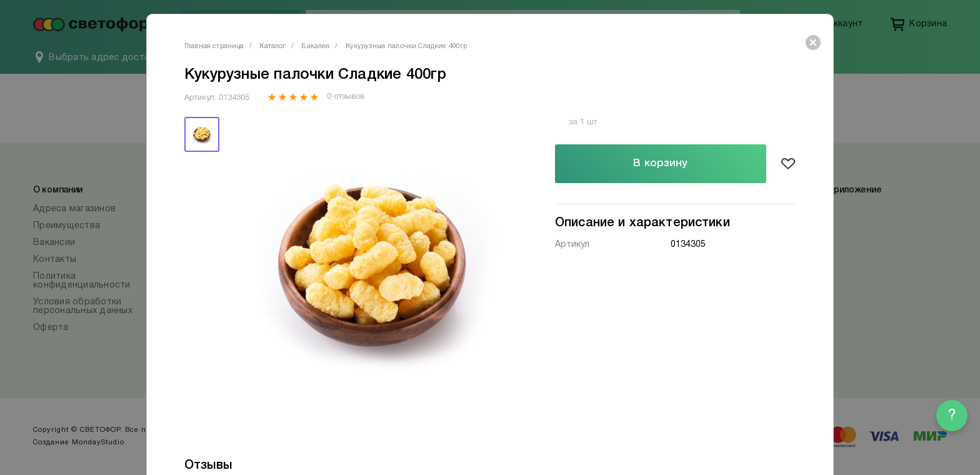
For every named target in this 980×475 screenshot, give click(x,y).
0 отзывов (345, 97)
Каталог (272, 46)
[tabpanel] (373, 265)
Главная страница (214, 46)
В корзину (660, 163)
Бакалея (315, 46)
